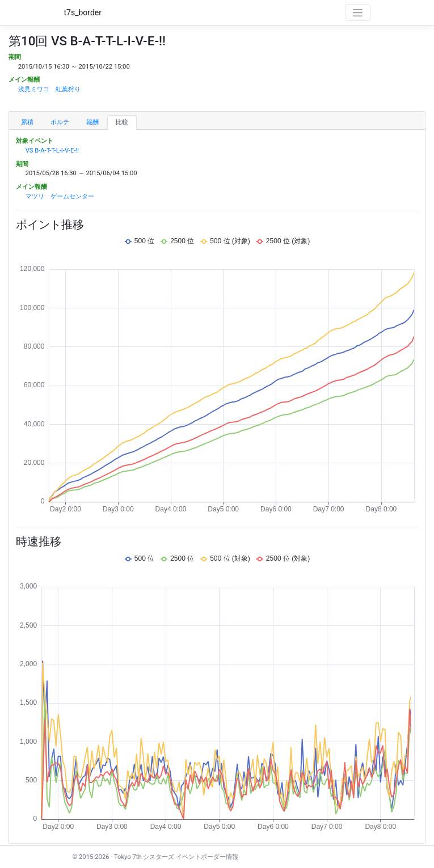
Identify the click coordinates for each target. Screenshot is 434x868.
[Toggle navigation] (358, 12)
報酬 (92, 122)
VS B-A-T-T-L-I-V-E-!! (52, 151)
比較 (122, 122)
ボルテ (60, 122)
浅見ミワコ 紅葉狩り (49, 89)
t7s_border (83, 12)
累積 (27, 122)
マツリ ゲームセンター (60, 196)
